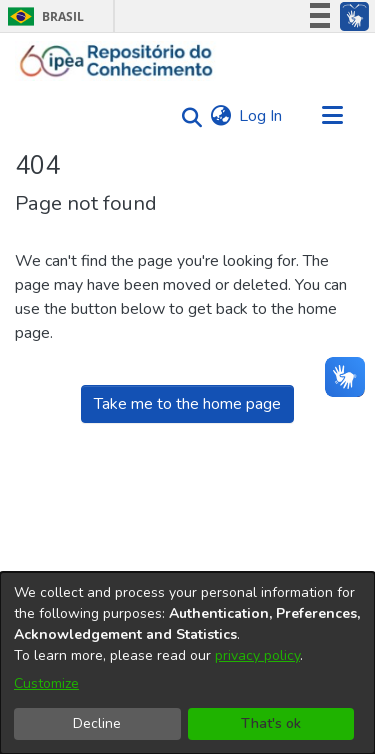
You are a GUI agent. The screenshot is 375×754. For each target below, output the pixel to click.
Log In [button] (261, 116)
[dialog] (187, 663)
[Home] (116, 61)
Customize (46, 683)
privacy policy (257, 655)
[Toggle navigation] (332, 116)
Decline (97, 723)
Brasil (42, 16)
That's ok (271, 723)
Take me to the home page (187, 404)
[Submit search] (186, 116)
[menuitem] (220, 116)
